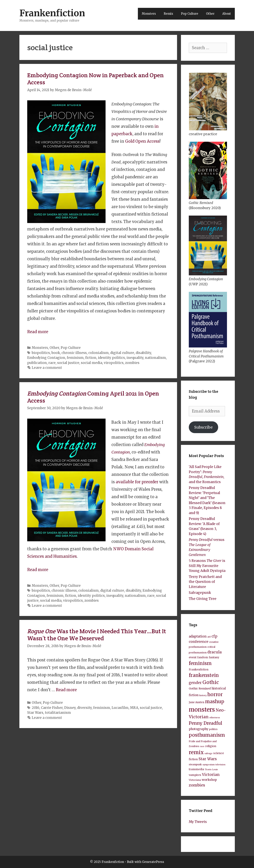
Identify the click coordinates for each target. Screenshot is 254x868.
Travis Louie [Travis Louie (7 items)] (211, 770)
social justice (68, 363)
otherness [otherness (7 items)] (215, 718)
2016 (36, 708)
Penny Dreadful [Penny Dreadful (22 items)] (206, 723)
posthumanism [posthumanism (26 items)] (207, 735)
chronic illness (74, 353)
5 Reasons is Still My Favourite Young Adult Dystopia (207, 566)
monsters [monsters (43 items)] (202, 710)
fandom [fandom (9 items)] (203, 657)
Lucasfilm (120, 708)
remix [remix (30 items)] (196, 752)
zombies (132, 363)
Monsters (149, 14)
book (56, 353)
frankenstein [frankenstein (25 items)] (204, 675)
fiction (91, 358)
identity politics (111, 358)
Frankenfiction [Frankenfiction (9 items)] (199, 670)
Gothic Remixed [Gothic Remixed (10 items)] (200, 688)
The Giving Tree (203, 599)
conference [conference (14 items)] (199, 642)
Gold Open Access (142, 141)
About (227, 14)
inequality (135, 358)
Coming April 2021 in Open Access (93, 397)
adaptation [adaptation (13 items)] (198, 636)
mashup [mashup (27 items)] (215, 702)
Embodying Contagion (46, 358)
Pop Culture (190, 14)
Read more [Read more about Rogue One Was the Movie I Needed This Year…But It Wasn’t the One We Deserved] (66, 690)
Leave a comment (47, 368)
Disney (70, 708)
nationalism (155, 358)
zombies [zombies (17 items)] (197, 785)
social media (92, 363)
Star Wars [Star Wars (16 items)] (208, 759)
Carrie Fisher (52, 708)
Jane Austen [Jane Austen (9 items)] (197, 702)
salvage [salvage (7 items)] (208, 753)
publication (37, 363)
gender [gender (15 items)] (195, 683)
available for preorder (137, 482)
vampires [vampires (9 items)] (195, 775)
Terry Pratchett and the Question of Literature (205, 582)
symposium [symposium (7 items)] (209, 765)
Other (210, 14)
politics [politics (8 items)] (213, 729)
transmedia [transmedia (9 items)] (196, 769)
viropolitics (114, 363)
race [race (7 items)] (202, 746)
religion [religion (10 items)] (211, 746)
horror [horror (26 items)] (215, 694)
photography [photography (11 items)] (199, 729)
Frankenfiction (52, 13)
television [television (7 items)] (220, 765)
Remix (168, 14)
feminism (75, 358)
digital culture (122, 353)
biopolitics (41, 353)
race (52, 363)
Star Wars (35, 713)
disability (143, 353)
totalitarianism (58, 713)
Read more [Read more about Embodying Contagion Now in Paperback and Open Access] (38, 332)
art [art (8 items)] (209, 637)
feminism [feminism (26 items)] (200, 663)
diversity (84, 708)
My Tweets (198, 822)
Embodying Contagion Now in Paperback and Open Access (95, 79)
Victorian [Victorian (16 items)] (211, 775)
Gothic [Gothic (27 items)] (211, 682)
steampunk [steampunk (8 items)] (195, 764)
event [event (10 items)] (193, 657)
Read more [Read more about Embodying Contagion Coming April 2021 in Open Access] (38, 570)
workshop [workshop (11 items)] (209, 780)
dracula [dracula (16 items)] (215, 652)
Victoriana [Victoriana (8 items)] (195, 780)
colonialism (99, 353)
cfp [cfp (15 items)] (214, 636)
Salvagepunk (200, 593)
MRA (134, 708)
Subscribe (203, 427)
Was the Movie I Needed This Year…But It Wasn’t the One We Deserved (97, 635)
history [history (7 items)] (203, 695)
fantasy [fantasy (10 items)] (214, 657)
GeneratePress (153, 862)
